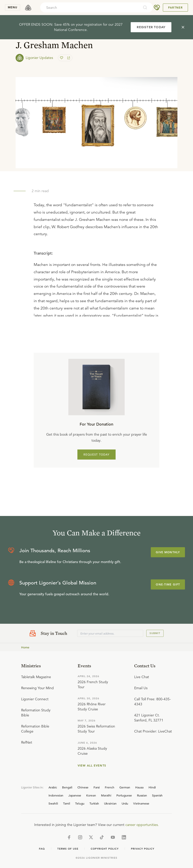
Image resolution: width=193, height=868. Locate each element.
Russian (142, 795)
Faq (42, 849)
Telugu (80, 803)
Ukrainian (110, 803)
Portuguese (124, 795)
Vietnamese (141, 803)
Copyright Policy (105, 849)
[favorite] (62, 58)
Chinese (83, 787)
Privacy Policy (143, 849)
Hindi (152, 787)
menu (13, 7)
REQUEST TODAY (97, 455)
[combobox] (90, 8)
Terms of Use (68, 849)
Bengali (67, 787)
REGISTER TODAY (151, 27)
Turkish (94, 803)
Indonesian (56, 795)
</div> (96, 281)
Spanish (157, 795)
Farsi (97, 787)
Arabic (53, 787)
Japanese (75, 795)
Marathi (106, 795)
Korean (91, 795)
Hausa (139, 787)
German (125, 787)
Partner (175, 8)
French (110, 787)
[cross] (183, 27)
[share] (68, 58)
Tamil (67, 803)
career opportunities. (142, 825)
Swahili (53, 803)
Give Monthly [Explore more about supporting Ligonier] (168, 552)
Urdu (125, 803)
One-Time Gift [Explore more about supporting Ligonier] (168, 584)
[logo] (28, 8)
